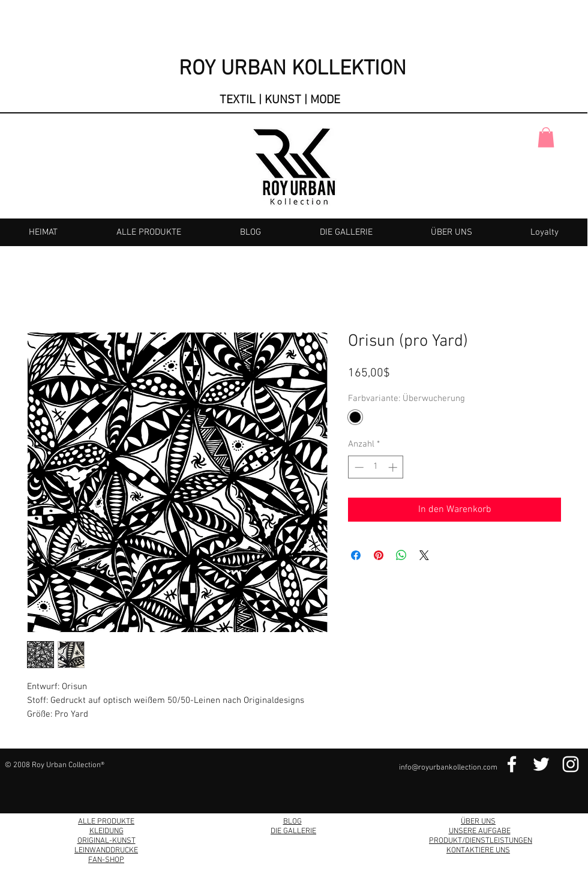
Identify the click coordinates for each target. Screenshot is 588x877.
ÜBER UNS (478, 822)
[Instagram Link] (571, 764)
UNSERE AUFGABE (480, 831)
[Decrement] (358, 467)
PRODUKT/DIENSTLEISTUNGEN (481, 841)
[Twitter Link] (541, 764)
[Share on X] (424, 555)
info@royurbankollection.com (448, 768)
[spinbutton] (376, 467)
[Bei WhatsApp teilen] (401, 555)
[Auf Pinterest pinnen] (379, 555)
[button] (546, 137)
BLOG (292, 822)
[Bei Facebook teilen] (356, 555)
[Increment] (394, 467)
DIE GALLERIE (293, 831)
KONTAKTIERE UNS (478, 851)
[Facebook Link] (512, 764)
